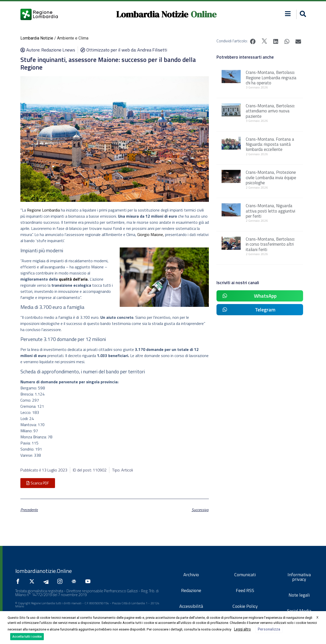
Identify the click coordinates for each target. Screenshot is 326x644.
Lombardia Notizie (152, 14)
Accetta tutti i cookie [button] (27, 637)
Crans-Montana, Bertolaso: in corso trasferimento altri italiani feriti (270, 244)
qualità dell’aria (73, 279)
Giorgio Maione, (151, 234)
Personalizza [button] (269, 629)
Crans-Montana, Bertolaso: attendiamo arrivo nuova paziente (270, 111)
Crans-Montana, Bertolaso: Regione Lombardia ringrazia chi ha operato (271, 78)
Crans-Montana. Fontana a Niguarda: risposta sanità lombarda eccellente (270, 144)
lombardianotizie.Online (44, 571)
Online (204, 14)
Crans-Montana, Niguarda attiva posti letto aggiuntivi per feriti (270, 211)
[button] (302, 14)
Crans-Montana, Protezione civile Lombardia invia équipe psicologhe (271, 178)
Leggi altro (242, 629)
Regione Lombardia (43, 210)
